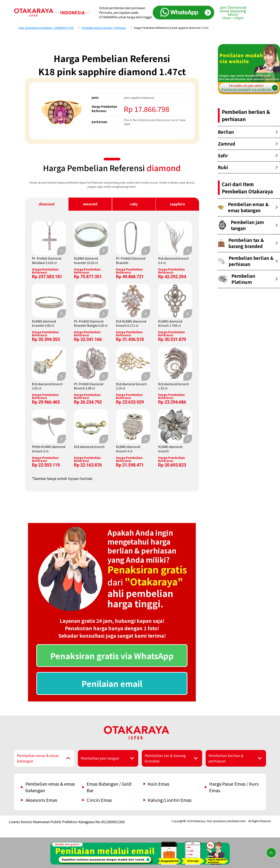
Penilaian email (112, 683)
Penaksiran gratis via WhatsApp (112, 656)
